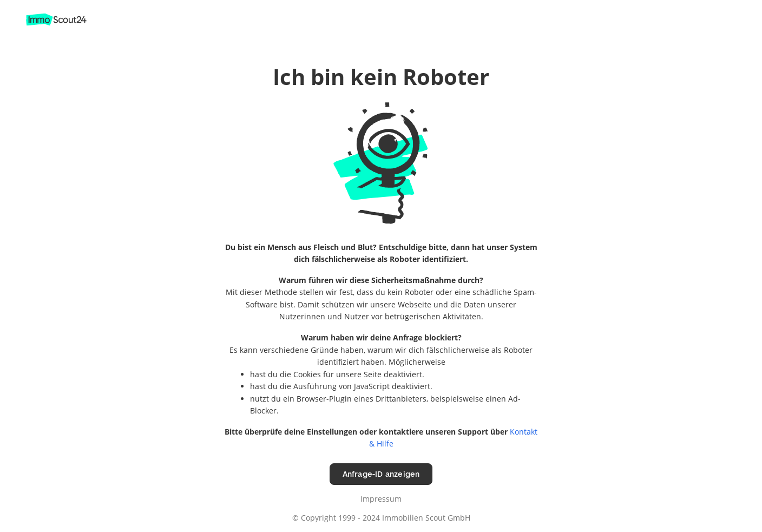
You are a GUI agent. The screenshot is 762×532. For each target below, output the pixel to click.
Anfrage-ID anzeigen (381, 474)
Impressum (381, 499)
